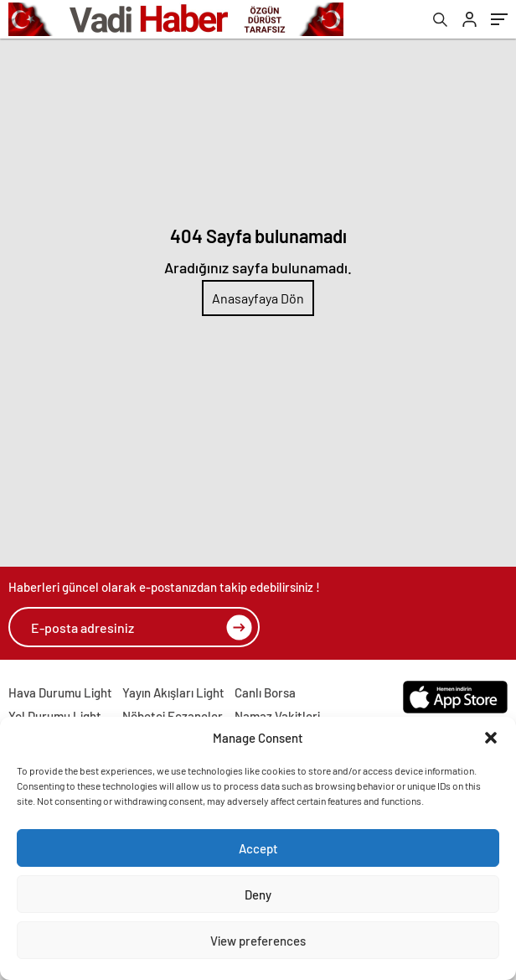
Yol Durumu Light (55, 716)
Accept (258, 848)
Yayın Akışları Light (173, 692)
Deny (258, 894)
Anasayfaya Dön (258, 298)
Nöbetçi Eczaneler (173, 716)
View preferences (258, 941)
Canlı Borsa (265, 692)
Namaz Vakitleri (277, 716)
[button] (491, 738)
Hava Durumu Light (60, 692)
